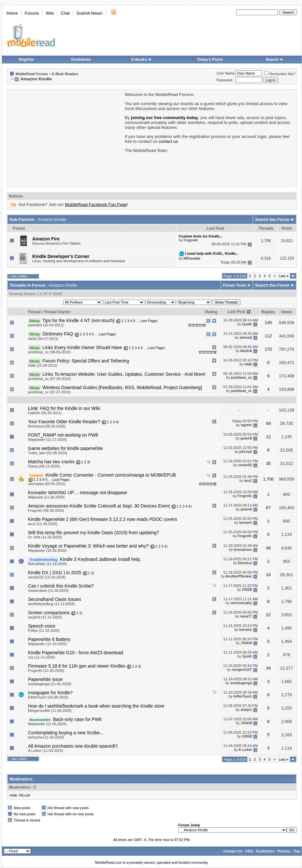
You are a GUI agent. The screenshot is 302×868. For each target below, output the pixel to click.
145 (268, 323)
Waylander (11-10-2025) (47, 644)
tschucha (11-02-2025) (46, 737)
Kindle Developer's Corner (61, 256)
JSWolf (246, 643)
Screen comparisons (49, 613)
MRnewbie (192, 258)
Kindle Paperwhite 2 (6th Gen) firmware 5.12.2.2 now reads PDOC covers (103, 519)
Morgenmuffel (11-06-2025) (50, 711)
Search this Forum (272, 220)
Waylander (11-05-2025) (47, 724)
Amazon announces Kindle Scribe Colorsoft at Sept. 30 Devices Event (99, 506)
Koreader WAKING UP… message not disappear (78, 493)
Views (287, 312)
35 (268, 463)
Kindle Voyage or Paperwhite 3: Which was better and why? (88, 546)
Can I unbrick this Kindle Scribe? (61, 586)
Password (224, 80)
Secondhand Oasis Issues (55, 599)
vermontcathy (241, 603)
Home (12, 13)
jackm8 (246, 439)
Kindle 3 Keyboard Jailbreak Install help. (101, 559)
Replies (268, 312)
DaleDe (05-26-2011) (45, 413)
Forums (32, 13)
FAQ (249, 851)
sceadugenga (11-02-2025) (50, 684)
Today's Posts (210, 60)
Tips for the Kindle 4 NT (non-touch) (79, 320)
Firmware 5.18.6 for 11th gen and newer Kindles (77, 666)
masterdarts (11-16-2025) (48, 590)
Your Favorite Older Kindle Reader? (64, 422)
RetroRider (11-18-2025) (48, 564)
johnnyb (246, 452)
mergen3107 (242, 670)
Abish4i (246, 351)
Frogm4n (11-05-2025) (46, 671)
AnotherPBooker (239, 576)
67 (268, 508)
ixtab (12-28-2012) (43, 365)
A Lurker (245, 750)
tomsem (245, 523)
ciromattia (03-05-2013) (47, 484)
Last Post (237, 312)
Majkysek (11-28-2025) (46, 497)
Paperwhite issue (45, 679)
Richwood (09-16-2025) (47, 426)
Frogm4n (191, 240)
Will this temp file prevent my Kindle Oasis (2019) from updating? (93, 533)
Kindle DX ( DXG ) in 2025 (55, 573)
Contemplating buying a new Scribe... (66, 733)
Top (297, 851)
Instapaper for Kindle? (50, 693)
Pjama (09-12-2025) (44, 466)
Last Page (149, 321)
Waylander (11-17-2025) (47, 440)
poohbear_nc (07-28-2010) (49, 379)
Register (26, 60)
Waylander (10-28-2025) (47, 550)
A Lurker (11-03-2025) (46, 751)
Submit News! (90, 13)
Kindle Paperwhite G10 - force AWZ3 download (76, 653)
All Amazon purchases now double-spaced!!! (73, 746)
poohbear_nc (241, 378)
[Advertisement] (65, 138)
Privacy (284, 851)
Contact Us (233, 851)
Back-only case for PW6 (77, 719)
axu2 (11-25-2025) (43, 524)
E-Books (142, 60)
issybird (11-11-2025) (45, 617)
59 (268, 423)
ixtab (248, 364)
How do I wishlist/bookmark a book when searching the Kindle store (96, 706)
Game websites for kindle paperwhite (65, 448)
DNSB (247, 590)
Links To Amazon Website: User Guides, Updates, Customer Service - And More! (124, 374)
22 (268, 615)
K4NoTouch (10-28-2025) (48, 697)
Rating (211, 312)
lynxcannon (243, 549)
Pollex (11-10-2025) (44, 631)
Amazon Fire (46, 239)
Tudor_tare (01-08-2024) (48, 453)
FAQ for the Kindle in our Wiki (70, 408)
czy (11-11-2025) (42, 657)
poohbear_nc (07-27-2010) (49, 392)
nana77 (246, 616)
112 (268, 336)
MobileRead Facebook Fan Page (96, 204)
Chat (65, 13)
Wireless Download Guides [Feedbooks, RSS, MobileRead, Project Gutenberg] (122, 387)
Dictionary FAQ (58, 334)
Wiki (50, 13)
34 (268, 668)
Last (283, 276)
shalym (246, 710)
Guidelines (81, 60)
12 (268, 437)
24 (268, 575)
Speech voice (42, 626)
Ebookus (245, 563)
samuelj (246, 337)
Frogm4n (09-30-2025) (46, 510)
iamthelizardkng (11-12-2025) (51, 604)
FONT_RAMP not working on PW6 (63, 435)
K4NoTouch (243, 696)
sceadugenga (241, 683)
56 (268, 548)
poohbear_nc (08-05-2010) (49, 352)
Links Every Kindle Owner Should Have (82, 347)
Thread (34, 312)
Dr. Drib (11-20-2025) (45, 537)
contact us (168, 141)
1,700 (268, 479)
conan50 (245, 465)
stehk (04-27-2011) (43, 339)
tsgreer (246, 425)
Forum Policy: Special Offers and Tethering (86, 361)
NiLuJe (24, 795)
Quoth (247, 324)
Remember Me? (280, 74)
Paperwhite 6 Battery (49, 639)
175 (268, 349)
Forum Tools (235, 285)
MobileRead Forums (32, 74)
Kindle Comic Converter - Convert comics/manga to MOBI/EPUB (111, 475)
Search (275, 60)
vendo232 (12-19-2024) (47, 577)
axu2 (248, 481)
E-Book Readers (65, 74)
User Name (226, 73)
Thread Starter (57, 312)
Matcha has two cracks (51, 462)
